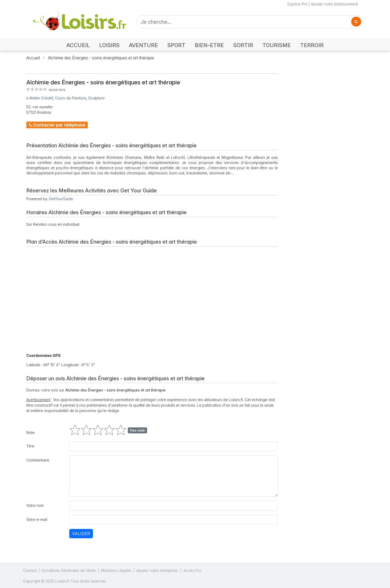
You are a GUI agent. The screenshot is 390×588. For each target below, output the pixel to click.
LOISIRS (109, 45)
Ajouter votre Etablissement (334, 4)
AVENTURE (143, 45)
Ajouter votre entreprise (158, 570)
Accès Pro (192, 570)
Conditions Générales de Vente (69, 570)
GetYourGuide (61, 199)
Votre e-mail (37, 519)
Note (30, 432)
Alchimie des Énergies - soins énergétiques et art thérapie (101, 58)
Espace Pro (297, 4)
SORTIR (243, 45)
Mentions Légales (116, 570)
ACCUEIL (78, 45)
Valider (81, 534)
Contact (30, 570)
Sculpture (96, 98)
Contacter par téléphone (57, 125)
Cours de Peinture (71, 98)
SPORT (176, 45)
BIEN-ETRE (209, 45)
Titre (30, 446)
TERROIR (312, 45)
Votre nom (35, 505)
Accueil (33, 58)
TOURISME (277, 45)
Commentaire (38, 460)
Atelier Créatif (41, 98)
